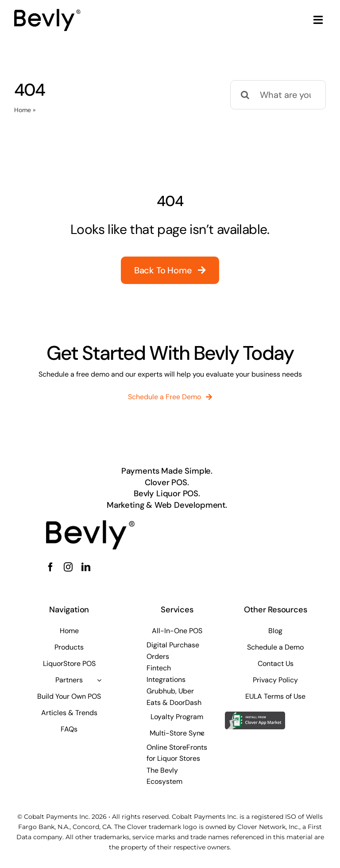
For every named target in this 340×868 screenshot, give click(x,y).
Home (23, 110)
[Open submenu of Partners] (99, 680)
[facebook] (50, 567)
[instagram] (68, 567)
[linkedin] (86, 567)
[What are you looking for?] (278, 95)
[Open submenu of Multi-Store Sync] (202, 733)
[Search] (245, 95)
